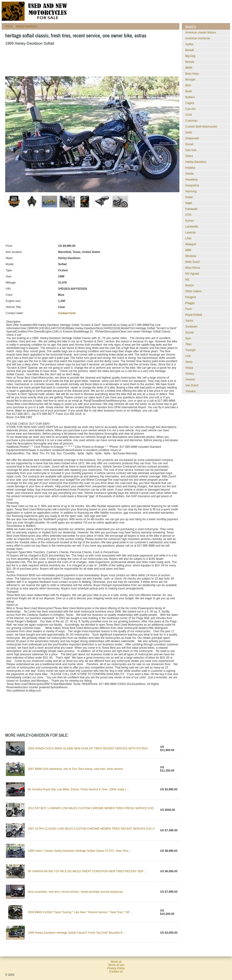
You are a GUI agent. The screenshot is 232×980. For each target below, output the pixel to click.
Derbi (189, 132)
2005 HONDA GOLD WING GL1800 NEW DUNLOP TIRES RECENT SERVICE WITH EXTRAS (88, 748)
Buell (188, 91)
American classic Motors (201, 32)
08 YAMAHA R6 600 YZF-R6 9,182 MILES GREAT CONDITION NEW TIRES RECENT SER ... (87, 871)
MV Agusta (192, 274)
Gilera (189, 156)
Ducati (189, 144)
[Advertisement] (91, 61)
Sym (188, 338)
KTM (188, 215)
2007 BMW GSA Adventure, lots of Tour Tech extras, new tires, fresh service (75, 769)
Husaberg (191, 180)
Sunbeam (191, 327)
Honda (189, 174)
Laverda (190, 232)
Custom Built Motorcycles (201, 127)
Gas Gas (191, 150)
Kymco (190, 221)
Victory (190, 374)
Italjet (189, 203)
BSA (188, 85)
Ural (188, 356)
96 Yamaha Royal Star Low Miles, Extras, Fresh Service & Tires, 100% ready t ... (78, 789)
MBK (188, 250)
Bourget (190, 80)
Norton (190, 285)
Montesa (191, 256)
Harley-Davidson (26, 26)
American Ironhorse (198, 38)
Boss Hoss (192, 74)
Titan (188, 344)
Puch (188, 309)
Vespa (189, 368)
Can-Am (191, 109)
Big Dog (190, 56)
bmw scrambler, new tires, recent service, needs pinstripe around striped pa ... (77, 892)
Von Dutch (192, 385)
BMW (189, 68)
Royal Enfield (194, 315)
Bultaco (190, 97)
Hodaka (190, 168)
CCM (188, 115)
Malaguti (191, 244)
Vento (189, 362)
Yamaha (191, 391)
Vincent (190, 380)
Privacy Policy (116, 968)
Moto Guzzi (193, 262)
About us (116, 962)
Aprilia (189, 44)
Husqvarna (192, 185)
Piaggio (190, 303)
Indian (189, 197)
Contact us (116, 972)
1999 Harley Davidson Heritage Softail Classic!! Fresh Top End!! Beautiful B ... (77, 933)
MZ (187, 280)
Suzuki (190, 332)
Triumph (191, 350)
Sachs (189, 321)
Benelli (190, 50)
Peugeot (191, 297)
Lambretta (192, 227)
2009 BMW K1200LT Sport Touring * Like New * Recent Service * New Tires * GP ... (80, 912)
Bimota (190, 62)
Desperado (192, 138)
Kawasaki (191, 209)
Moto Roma (193, 268)
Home (9, 26)
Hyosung (191, 191)
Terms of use (116, 965)
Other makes (193, 291)
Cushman (191, 121)
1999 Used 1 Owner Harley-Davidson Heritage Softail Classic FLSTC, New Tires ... (80, 851)
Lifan (188, 238)
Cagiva (190, 103)
